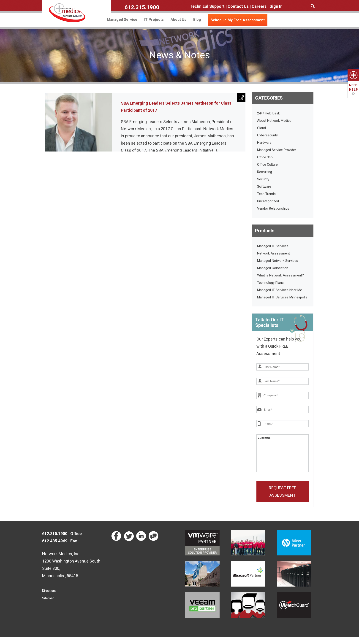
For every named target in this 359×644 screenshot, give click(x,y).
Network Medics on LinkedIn (142, 543)
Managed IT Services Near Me (280, 290)
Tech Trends (266, 194)
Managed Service (122, 20)
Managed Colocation (273, 268)
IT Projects (154, 20)
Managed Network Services (278, 261)
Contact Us (238, 6)
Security (263, 179)
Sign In (276, 6)
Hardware (264, 143)
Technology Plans (270, 283)
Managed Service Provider (277, 150)
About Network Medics (274, 121)
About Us (178, 20)
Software (264, 187)
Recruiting (265, 172)
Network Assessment (273, 253)
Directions (49, 598)
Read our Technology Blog (154, 543)
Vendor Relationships (273, 208)
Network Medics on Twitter (129, 543)
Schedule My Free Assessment (238, 20)
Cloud (261, 128)
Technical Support (207, 6)
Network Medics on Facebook (117, 543)
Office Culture (267, 165)
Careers (259, 6)
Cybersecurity (267, 135)
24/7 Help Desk (268, 113)
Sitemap (48, 605)
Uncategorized (268, 201)
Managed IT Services (273, 246)
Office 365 (265, 157)
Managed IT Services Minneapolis (282, 297)
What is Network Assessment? (280, 275)
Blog (197, 20)
